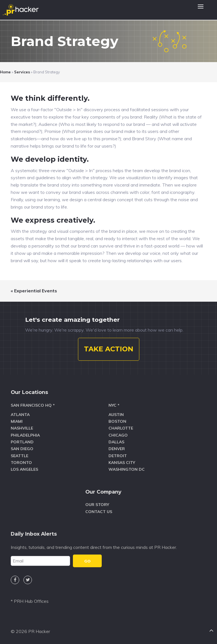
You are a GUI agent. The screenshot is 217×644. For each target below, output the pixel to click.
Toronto (21, 463)
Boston (117, 421)
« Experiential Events (34, 291)
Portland (22, 442)
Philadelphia (25, 435)
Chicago (118, 435)
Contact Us (99, 512)
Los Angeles (24, 469)
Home (5, 72)
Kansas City (122, 463)
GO (87, 561)
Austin (116, 415)
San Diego (22, 449)
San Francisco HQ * (33, 405)
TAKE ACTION (109, 349)
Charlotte (121, 428)
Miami (17, 421)
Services (22, 72)
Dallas (116, 442)
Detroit (118, 456)
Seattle (19, 456)
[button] (201, 10)
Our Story (97, 505)
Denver (117, 449)
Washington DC (127, 469)
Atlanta (20, 415)
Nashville (22, 428)
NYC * (114, 405)
